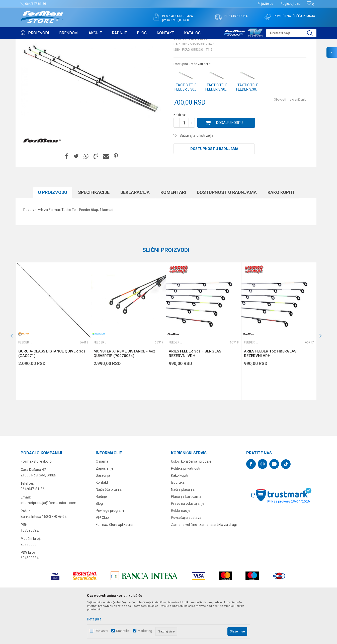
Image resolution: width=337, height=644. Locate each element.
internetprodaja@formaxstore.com (48, 542)
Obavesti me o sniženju (290, 138)
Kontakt (102, 521)
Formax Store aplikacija (114, 563)
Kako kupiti (281, 231)
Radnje (101, 535)
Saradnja (103, 514)
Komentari (173, 231)
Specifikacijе (94, 231)
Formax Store (30, 42)
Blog (99, 542)
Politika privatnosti (186, 507)
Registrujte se (290, 4)
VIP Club (102, 556)
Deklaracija (135, 231)
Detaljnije (94, 619)
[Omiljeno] (310, 4)
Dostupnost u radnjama (214, 188)
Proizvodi (49, 42)
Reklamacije (181, 549)
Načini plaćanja (183, 528)
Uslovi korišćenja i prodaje (191, 500)
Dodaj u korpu (229, 162)
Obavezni (101, 631)
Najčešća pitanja (109, 528)
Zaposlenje (105, 507)
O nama (102, 500)
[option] (53, 370)
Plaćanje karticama (186, 535)
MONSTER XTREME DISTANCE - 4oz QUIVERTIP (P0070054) (124, 392)
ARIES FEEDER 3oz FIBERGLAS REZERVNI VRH (195, 392)
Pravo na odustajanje (188, 542)
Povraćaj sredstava (186, 556)
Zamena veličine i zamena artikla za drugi (204, 563)
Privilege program (110, 549)
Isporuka (178, 521)
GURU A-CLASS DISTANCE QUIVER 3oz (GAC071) (52, 392)
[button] (291, 33)
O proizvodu (53, 231)
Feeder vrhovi (85, 42)
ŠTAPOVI (65, 42)
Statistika (123, 631)
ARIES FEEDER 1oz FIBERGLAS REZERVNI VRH (270, 392)
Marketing (145, 631)
